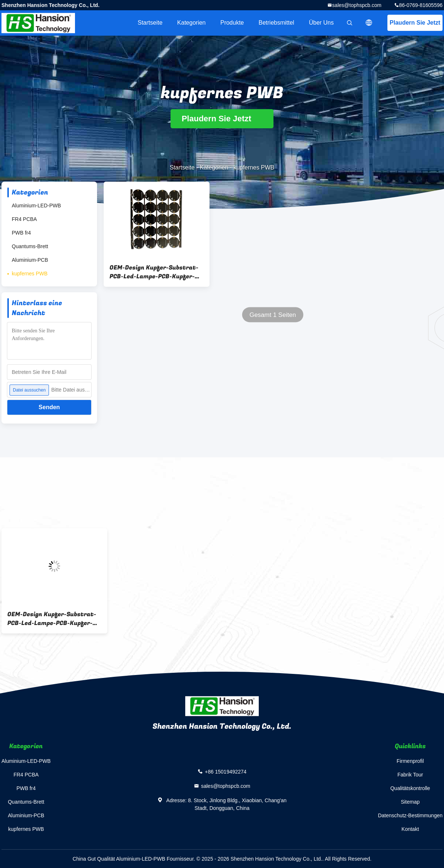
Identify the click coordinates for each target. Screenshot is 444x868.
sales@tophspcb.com (357, 5)
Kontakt (410, 829)
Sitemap (410, 802)
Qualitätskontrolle (410, 788)
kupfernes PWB (30, 274)
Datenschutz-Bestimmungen (410, 815)
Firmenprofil (410, 761)
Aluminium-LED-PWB (36, 206)
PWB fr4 (21, 233)
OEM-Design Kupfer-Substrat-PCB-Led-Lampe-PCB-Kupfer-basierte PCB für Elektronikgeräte (154, 272)
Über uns (321, 23)
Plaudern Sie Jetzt (415, 23)
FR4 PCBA (24, 219)
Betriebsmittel (277, 23)
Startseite (150, 23)
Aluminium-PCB (30, 260)
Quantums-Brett (30, 246)
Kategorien (191, 23)
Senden (49, 407)
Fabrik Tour (410, 775)
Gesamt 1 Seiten (273, 315)
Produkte (232, 23)
